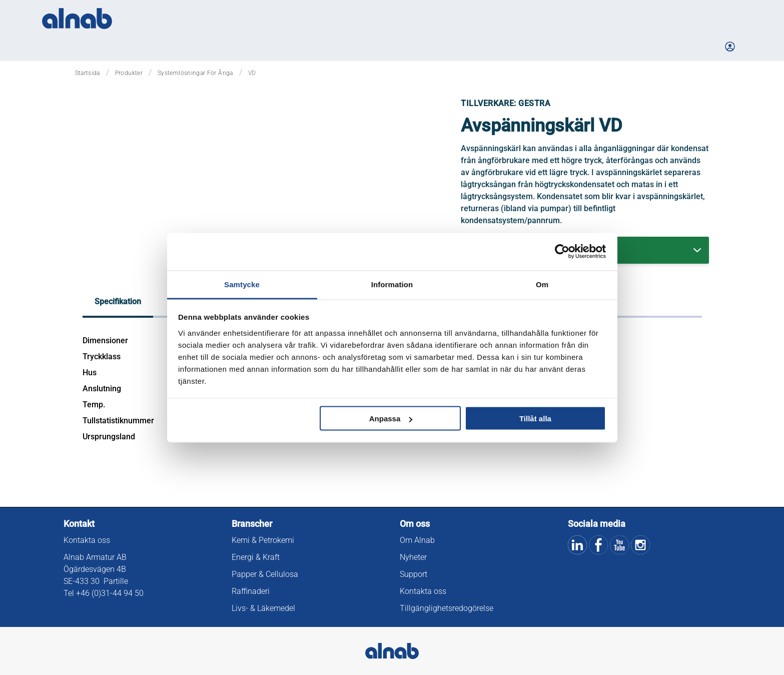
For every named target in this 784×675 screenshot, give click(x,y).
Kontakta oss (87, 540)
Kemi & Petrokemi (263, 540)
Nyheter (413, 557)
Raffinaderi (251, 591)
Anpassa (391, 419)
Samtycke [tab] (242, 284)
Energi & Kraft (256, 557)
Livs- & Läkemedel (263, 608)
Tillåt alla (535, 419)
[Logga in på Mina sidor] (731, 47)
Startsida (88, 73)
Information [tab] (392, 284)
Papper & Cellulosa (265, 574)
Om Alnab (417, 540)
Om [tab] (542, 284)
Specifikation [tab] (118, 301)
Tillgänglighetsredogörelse (447, 608)
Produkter (129, 73)
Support (414, 574)
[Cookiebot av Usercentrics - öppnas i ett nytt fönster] (562, 252)
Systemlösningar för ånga (195, 73)
